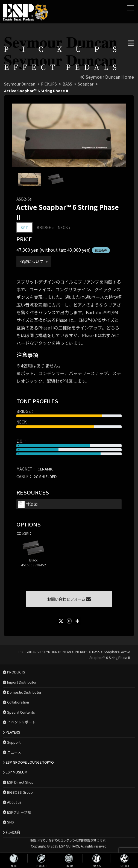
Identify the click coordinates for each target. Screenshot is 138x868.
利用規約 (13, 832)
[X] (61, 621)
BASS (67, 84)
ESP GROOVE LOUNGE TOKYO (30, 762)
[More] (77, 621)
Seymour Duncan (20, 84)
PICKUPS (49, 84)
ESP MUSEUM (17, 772)
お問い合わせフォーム (69, 599)
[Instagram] (69, 621)
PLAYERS (13, 732)
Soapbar (86, 84)
